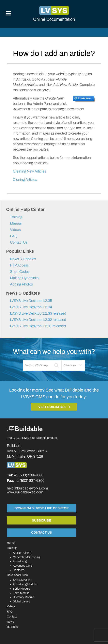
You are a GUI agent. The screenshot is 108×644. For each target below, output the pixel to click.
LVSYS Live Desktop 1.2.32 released (38, 320)
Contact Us (19, 242)
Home (11, 543)
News (10, 622)
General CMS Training (26, 557)
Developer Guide (17, 575)
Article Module (22, 580)
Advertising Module (25, 584)
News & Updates (23, 259)
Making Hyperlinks (24, 278)
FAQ (14, 236)
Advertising (20, 561)
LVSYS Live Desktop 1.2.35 (31, 301)
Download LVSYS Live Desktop (41, 508)
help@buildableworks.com (27, 488)
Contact (12, 616)
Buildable (13, 627)
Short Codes (20, 272)
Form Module (21, 593)
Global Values (21, 601)
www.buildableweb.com (25, 492)
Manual (16, 223)
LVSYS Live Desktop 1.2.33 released (38, 313)
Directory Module (23, 597)
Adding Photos (21, 284)
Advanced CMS (23, 566)
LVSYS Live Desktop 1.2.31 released (38, 326)
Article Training (22, 553)
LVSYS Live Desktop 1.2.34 (31, 307)
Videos (15, 230)
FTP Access (19, 265)
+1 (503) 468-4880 (29, 475)
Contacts (18, 570)
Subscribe (42, 520)
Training (16, 217)
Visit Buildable (52, 407)
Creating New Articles (30, 171)
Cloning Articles (25, 180)
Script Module (21, 589)
